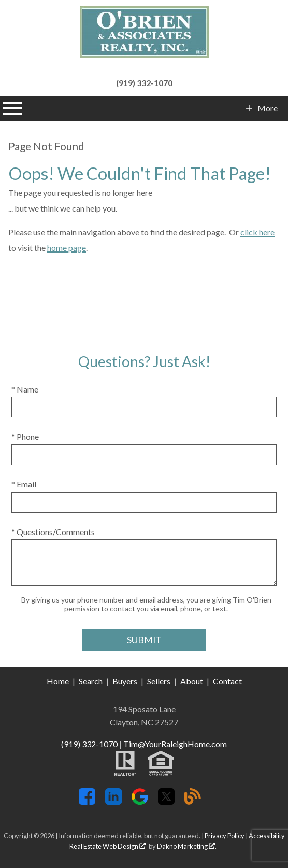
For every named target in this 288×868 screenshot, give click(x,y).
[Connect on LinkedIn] (113, 801)
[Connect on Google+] (140, 801)
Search (91, 681)
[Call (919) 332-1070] (144, 81)
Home (58, 681)
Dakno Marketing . (187, 846)
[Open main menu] (12, 108)
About (192, 681)
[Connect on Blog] (193, 801)
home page (67, 248)
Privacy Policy (225, 836)
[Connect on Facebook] (87, 801)
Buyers (125, 681)
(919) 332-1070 (89, 744)
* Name (25, 389)
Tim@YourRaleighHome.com (175, 744)
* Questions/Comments (53, 532)
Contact (227, 681)
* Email (24, 484)
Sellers (159, 681)
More (267, 108)
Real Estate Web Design (107, 846)
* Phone (25, 436)
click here (257, 232)
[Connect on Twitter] (166, 801)
